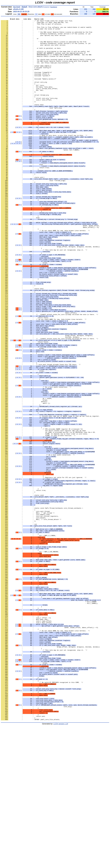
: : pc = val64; (26, 475)
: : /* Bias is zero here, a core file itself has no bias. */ (44, 159)
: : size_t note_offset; (26, 116)
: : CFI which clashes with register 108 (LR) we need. (44, 513)
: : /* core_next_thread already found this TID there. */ (41, 434)
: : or (20, 43)
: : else (22, 194)
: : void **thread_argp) (33, 213)
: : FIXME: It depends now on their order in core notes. (44, 517)
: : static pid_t (23, 209)
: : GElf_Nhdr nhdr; (25, 740)
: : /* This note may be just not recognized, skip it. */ (44, 296)
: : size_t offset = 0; (26, 738)
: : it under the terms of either (31, 31)
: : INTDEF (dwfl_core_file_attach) (30, 860)
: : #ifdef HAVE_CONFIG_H (26, 76)
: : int (19, 626)
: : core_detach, (23, 618)
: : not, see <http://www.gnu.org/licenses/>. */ (37, 72)
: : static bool (22, 122)
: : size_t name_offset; (26, 742)
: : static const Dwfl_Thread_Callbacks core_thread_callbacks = (42, 606)
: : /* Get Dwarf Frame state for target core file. (37, 21)
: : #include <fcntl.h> (25, 85)
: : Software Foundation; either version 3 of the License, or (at (46, 37)
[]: (28, 136)
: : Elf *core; (23, 99)
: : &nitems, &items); (40, 401)
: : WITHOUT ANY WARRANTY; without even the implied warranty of (43, 60)
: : (18, 27)
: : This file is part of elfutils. (31, 25)
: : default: (24, 478)
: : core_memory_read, (26, 614)
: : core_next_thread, (26, 610)
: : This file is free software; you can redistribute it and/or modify (46, 29)
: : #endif (20, 79)
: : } (20, 147)
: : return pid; (23, 856)
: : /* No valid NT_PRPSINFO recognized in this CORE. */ (42, 815)
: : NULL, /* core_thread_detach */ (31, 620)
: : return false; (25, 378)
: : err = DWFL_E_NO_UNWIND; (30, 658)
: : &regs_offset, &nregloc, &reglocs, (47, 399)
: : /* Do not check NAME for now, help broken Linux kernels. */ (45, 273)
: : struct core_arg (24, 95)
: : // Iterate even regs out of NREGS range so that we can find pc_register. (50, 496)
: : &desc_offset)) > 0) (50, 269)
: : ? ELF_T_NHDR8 (49, 718)
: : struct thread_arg (25, 110)
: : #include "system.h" (26, 87)
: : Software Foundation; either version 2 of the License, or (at (46, 49)
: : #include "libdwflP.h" (26, 83)
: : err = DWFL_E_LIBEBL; (29, 639)
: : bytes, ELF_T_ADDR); (40, 176)
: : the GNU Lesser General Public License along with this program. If (47, 70)
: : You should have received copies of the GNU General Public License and (48, 68)
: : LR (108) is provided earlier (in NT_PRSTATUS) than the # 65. (48, 515)
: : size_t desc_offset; (26, 744)
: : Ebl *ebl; (22, 105)
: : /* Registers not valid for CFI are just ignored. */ (44, 569)
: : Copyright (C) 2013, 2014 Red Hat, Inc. (35, 23)
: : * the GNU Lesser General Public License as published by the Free (47, 35)
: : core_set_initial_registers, (30, 616)
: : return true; (25, 198)
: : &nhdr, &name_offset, (50, 267)
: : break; (24, 312)
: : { (18, 97)
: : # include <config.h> (26, 78)
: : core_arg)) (36, 844)
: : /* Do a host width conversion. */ (36, 461)
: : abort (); (26, 480)
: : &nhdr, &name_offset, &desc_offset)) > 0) (49, 749)
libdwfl (24, 7)
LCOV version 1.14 (61, 864)
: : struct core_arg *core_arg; (29, 114)
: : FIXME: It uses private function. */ (38, 519)
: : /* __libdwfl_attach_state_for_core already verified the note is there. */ (49, 374)
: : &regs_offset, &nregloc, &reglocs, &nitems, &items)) (50, 292)
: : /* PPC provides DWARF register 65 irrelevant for (42, 511)
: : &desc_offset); (39, 372)
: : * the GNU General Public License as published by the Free (44, 47)
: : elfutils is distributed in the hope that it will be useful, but (45, 58)
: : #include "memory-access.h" (29, 91)
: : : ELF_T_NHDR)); (49, 720)
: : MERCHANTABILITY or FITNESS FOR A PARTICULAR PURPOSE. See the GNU (46, 62)
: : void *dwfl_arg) (31, 126)
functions (53, 7)
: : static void (22, 591)
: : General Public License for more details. (36, 64)
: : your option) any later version (33, 39)
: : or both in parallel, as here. (31, 54)
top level (17, 7)
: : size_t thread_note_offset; (29, 103)
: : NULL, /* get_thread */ (28, 612)
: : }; (18, 107)
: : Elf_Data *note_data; (27, 101)
